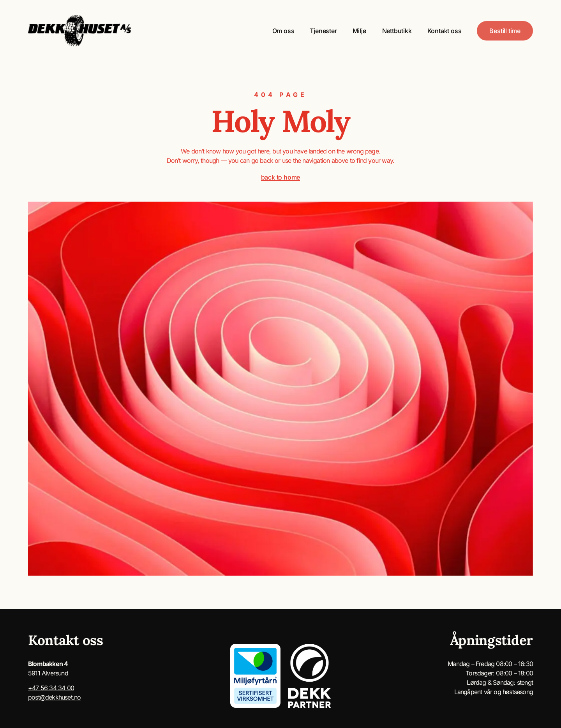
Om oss (283, 31)
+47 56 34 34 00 (51, 688)
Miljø (360, 31)
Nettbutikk (397, 31)
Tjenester (323, 31)
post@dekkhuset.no (54, 697)
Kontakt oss (445, 31)
